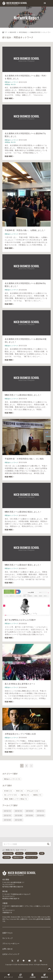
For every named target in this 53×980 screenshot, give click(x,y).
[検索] (48, 844)
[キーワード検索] (24, 844)
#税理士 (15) (37, 795)
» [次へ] (31, 766)
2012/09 (18, 820)
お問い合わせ (7, 949)
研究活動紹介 (23, 32)
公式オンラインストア (11, 954)
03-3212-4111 (10, 896)
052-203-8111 (10, 885)
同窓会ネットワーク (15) (12, 779)
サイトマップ (7, 938)
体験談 (45, 976)
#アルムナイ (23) (32, 791)
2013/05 (40, 815)
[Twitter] (12, 961)
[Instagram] (35, 961)
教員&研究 (13, 32)
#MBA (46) (19, 791)
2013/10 (7, 815)
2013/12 (40, 811)
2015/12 (7, 811)
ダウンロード (8, 976)
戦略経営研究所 (35, 32)
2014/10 (18, 811)
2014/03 (29, 811)
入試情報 (33, 976)
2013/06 (29, 815)
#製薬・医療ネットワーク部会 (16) (16, 799)
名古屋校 (6, 879)
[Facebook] (18, 961)
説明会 (20, 976)
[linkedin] (41, 961)
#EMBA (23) (8, 791)
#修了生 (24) (25, 795)
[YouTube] (29, 961)
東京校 (5, 891)
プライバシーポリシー (11, 944)
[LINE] (24, 961)
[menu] (49, 3)
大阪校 (5, 903)
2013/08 (18, 815)
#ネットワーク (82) (10, 795)
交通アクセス (7, 933)
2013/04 (7, 820)
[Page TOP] (49, 969)
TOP (5, 32)
